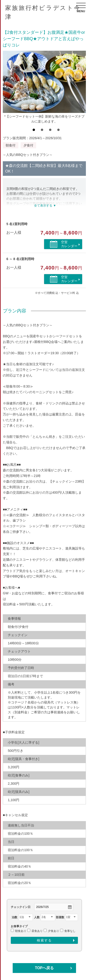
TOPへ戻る (44, 968)
